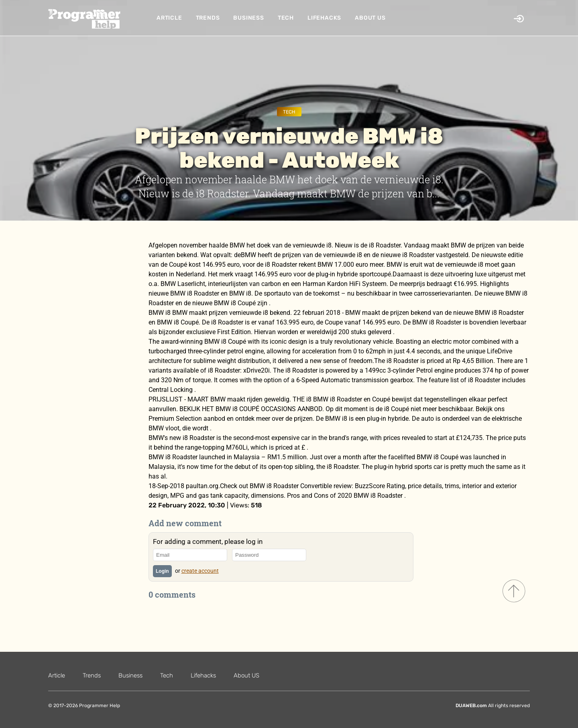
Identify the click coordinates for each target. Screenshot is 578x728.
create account (200, 571)
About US (370, 18)
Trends (208, 18)
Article (169, 18)
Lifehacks (324, 18)
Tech (286, 18)
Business (248, 18)
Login (162, 571)
